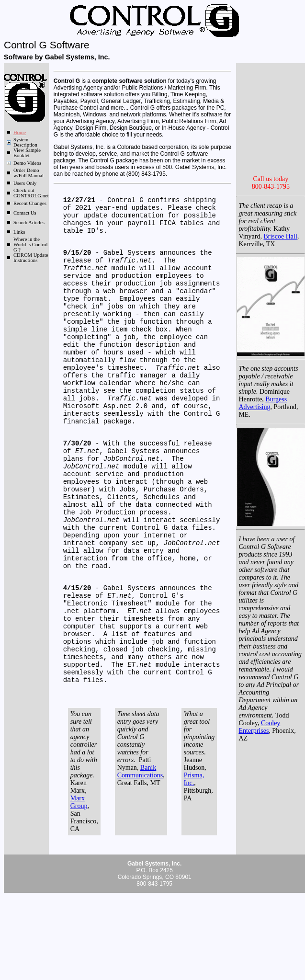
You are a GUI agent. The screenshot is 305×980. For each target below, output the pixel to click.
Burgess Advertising (263, 445)
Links (19, 232)
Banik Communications (140, 855)
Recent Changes (30, 203)
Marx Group (79, 885)
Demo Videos (27, 163)
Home (20, 132)
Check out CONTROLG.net (31, 193)
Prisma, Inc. (194, 862)
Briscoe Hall (280, 278)
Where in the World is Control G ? (30, 245)
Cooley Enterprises (259, 769)
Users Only (25, 183)
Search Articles (29, 222)
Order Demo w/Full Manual (28, 173)
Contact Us (25, 213)
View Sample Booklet (27, 153)
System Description (25, 142)
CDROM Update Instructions (31, 258)
